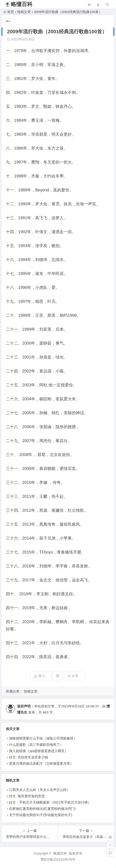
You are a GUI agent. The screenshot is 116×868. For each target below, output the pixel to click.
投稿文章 (24, 12)
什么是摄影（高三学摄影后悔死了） (36, 745)
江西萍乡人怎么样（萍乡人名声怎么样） (39, 790)
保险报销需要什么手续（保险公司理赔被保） (43, 738)
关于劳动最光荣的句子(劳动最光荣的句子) (41, 815)
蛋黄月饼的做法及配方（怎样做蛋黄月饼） (41, 763)
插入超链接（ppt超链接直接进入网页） (38, 751)
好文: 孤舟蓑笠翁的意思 (27, 796)
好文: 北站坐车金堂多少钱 (29, 757)
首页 (9, 12)
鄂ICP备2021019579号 (58, 859)
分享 (73, 676)
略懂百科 (22, 4)
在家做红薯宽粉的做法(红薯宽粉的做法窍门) (42, 809)
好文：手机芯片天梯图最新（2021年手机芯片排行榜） (50, 802)
